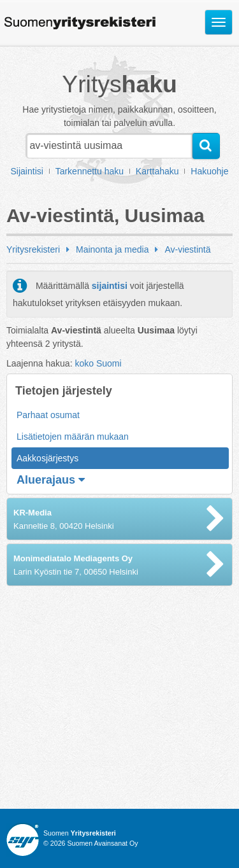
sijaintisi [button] (110, 286)
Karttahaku (157, 171)
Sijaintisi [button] (27, 171)
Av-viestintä (187, 249)
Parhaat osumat (48, 415)
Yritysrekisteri (33, 249)
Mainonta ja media (112, 249)
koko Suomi (98, 363)
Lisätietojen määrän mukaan (73, 437)
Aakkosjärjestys (47, 458)
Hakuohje (209, 171)
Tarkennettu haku (90, 171)
